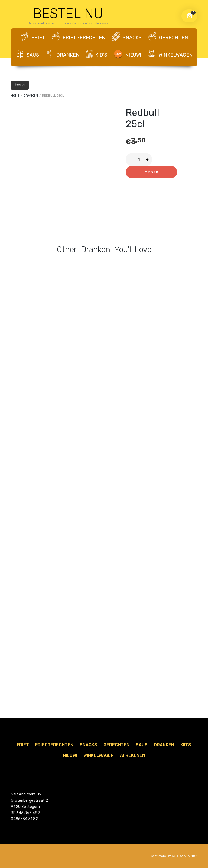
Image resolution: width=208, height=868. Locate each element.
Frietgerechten (78, 37)
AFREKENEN (104, 72)
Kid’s (96, 54)
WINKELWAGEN (170, 54)
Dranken (62, 54)
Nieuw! (127, 54)
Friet (33, 37)
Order (152, 172)
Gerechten (168, 37)
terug (20, 85)
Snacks (127, 37)
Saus (27, 54)
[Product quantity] (139, 159)
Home (15, 96)
